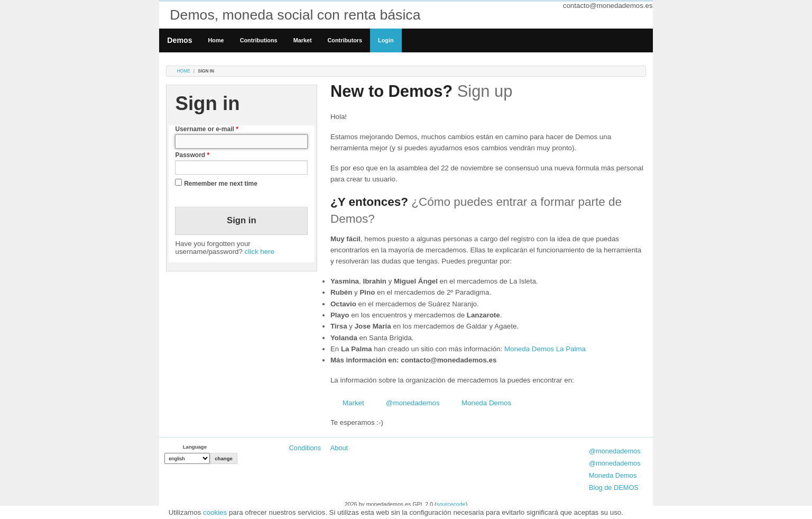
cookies (215, 512)
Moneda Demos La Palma (545, 349)
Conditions (305, 448)
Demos (179, 40)
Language (195, 447)
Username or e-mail (206, 129)
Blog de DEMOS (614, 488)
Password (192, 155)
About (339, 448)
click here (260, 252)
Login (386, 40)
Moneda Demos (486, 403)
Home (216, 40)
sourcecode (451, 504)
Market (303, 40)
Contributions (259, 40)
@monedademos (413, 403)
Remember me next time (221, 184)
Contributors (345, 40)
